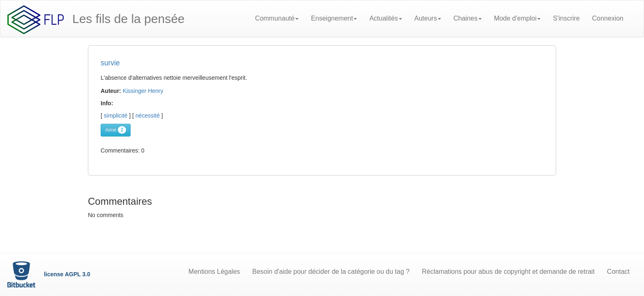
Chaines (468, 18)
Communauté (277, 18)
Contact (618, 272)
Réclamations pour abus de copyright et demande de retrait (508, 272)
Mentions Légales (214, 272)
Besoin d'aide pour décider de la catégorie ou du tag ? (331, 272)
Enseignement (334, 18)
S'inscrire (566, 18)
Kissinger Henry (143, 91)
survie (110, 63)
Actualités (385, 18)
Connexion (608, 18)
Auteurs (428, 18)
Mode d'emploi (517, 18)
